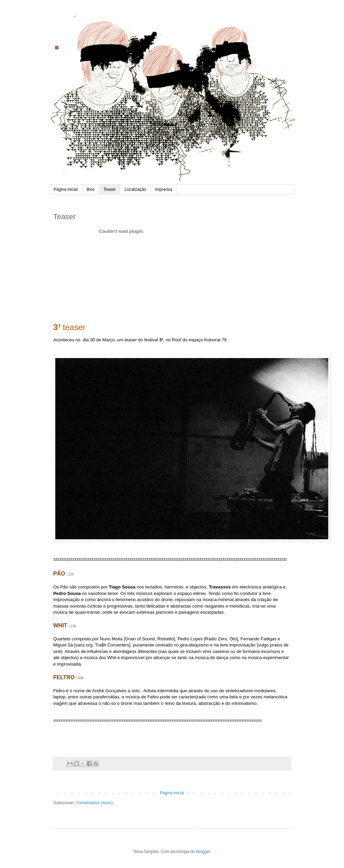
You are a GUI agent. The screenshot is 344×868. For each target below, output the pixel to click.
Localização (135, 189)
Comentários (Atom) (94, 803)
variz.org (84, 645)
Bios (91, 189)
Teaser (110, 189)
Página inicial (66, 189)
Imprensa (163, 189)
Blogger (203, 852)
